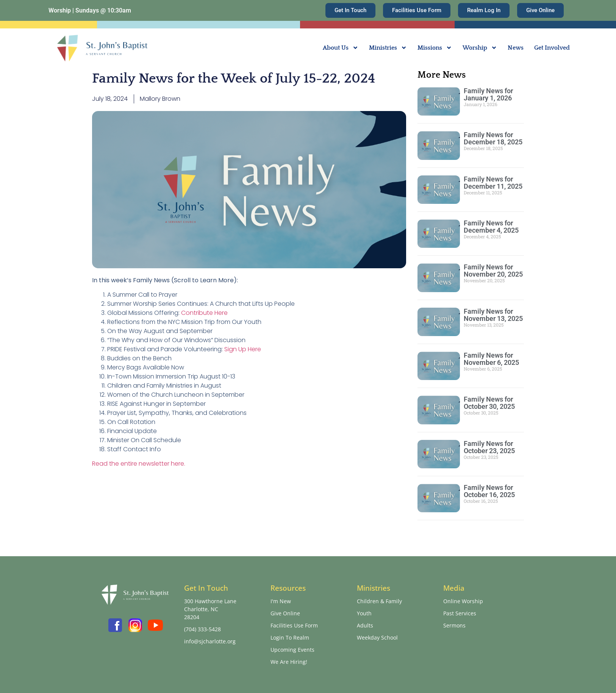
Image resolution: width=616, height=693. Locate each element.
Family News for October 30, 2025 (489, 403)
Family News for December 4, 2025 (491, 227)
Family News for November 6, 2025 (491, 359)
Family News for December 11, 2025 (493, 183)
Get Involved (552, 48)
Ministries (388, 48)
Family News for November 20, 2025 (493, 271)
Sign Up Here (243, 349)
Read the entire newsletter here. (139, 464)
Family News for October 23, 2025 (489, 447)
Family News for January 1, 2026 (488, 94)
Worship (480, 48)
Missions (435, 48)
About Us (341, 48)
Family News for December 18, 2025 (493, 138)
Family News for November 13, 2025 (493, 315)
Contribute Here (204, 313)
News (516, 48)
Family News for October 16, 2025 (489, 491)
